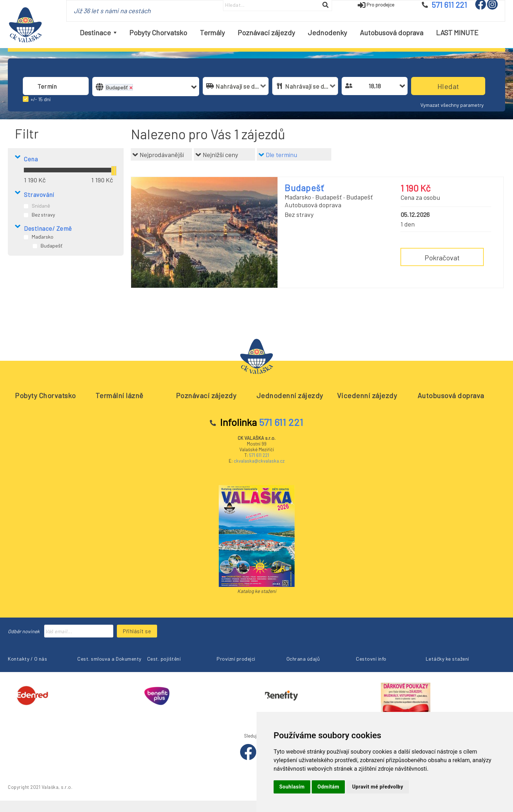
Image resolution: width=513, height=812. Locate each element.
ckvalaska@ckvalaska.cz (259, 461)
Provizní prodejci (236, 659)
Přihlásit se (137, 631)
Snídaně (41, 206)
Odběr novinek (24, 631)
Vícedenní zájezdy (367, 395)
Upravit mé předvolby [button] (377, 787)
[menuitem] (98, 33)
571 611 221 (259, 455)
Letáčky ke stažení (447, 659)
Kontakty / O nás (27, 659)
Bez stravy (43, 215)
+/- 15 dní (41, 99)
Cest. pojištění (164, 659)
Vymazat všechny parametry (452, 105)
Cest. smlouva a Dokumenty (109, 659)
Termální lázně (120, 395)
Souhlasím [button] (292, 787)
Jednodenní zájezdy (290, 395)
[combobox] (56, 86)
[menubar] (279, 33)
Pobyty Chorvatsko (45, 395)
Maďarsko (43, 237)
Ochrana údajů (303, 659)
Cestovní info (371, 659)
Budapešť (51, 246)
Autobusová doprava (451, 395)
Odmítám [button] (328, 787)
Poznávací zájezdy (206, 395)
